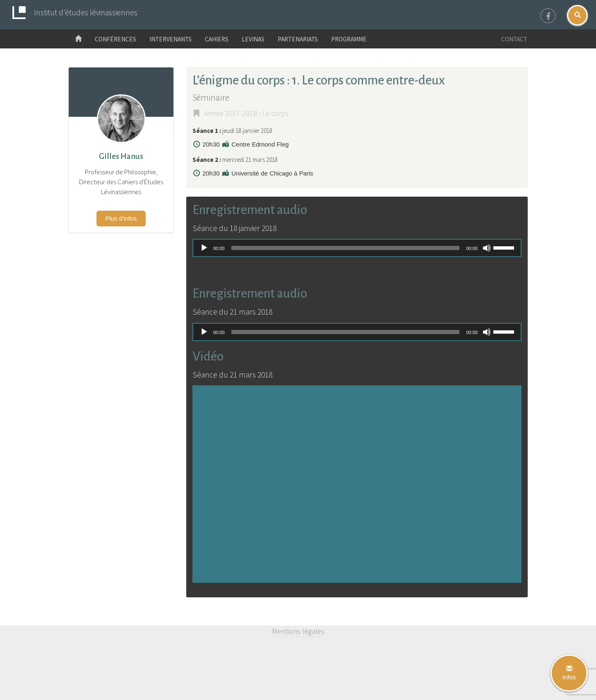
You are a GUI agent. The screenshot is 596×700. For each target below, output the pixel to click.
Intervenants (171, 39)
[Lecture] (204, 248)
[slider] (346, 248)
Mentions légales (298, 631)
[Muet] (487, 248)
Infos (569, 673)
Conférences (115, 39)
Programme (349, 39)
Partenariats (298, 39)
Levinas (253, 39)
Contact (514, 39)
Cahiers (217, 39)
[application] (357, 248)
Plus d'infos (121, 218)
